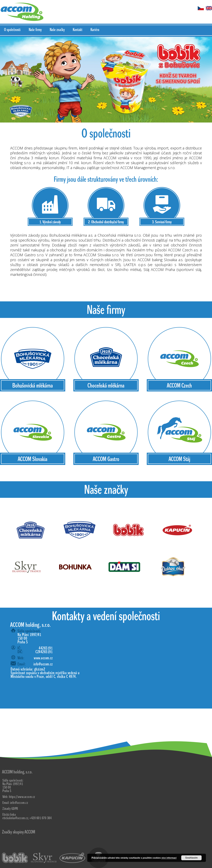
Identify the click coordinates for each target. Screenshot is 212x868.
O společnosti (12, 30)
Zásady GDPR (10, 809)
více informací (169, 858)
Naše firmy (35, 30)
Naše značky (57, 30)
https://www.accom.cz (22, 797)
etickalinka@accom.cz (15, 818)
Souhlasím (192, 858)
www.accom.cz (43, 658)
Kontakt (78, 30)
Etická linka (9, 815)
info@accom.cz (43, 664)
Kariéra (95, 30)
